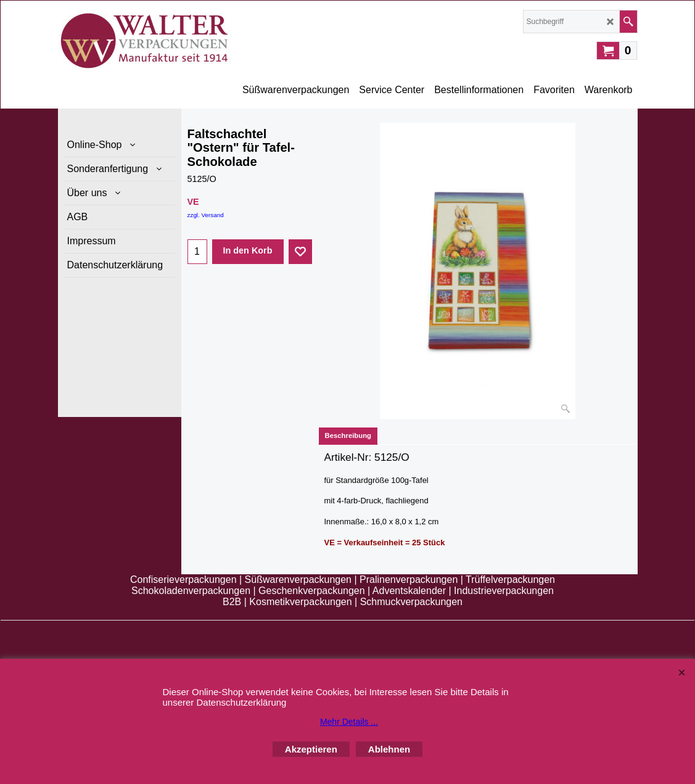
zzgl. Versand (206, 215)
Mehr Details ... (349, 722)
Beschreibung (348, 435)
